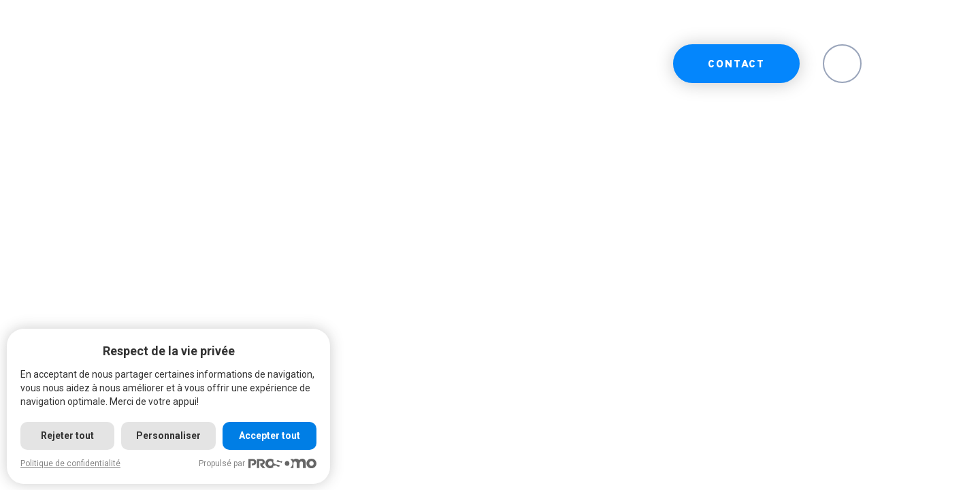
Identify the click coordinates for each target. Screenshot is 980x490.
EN (842, 65)
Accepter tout (269, 436)
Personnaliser (168, 436)
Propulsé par (258, 464)
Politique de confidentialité (70, 463)
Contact (736, 65)
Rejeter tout (67, 436)
